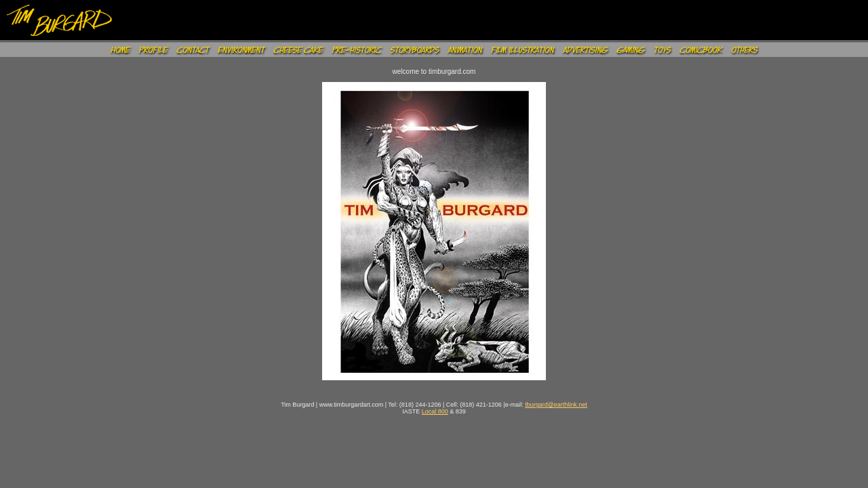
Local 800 (435, 411)
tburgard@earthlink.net (556, 405)
